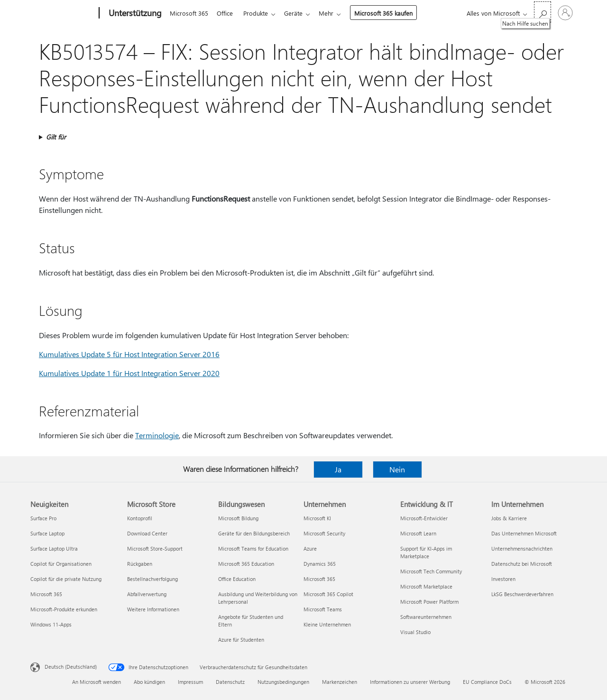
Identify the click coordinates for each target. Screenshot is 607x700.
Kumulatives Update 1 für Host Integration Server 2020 (129, 373)
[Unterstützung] (134, 13)
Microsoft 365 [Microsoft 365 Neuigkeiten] (46, 594)
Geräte (299, 13)
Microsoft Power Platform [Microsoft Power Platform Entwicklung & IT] (429, 602)
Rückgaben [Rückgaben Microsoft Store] (140, 564)
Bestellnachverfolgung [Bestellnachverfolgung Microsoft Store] (152, 579)
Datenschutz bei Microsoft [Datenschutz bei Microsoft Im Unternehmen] (522, 564)
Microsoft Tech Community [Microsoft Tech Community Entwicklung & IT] (431, 571)
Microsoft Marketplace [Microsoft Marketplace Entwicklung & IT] (426, 586)
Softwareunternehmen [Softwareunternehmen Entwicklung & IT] (426, 617)
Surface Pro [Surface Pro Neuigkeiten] (43, 518)
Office (227, 13)
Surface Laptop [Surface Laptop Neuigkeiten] (47, 533)
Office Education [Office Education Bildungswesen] (237, 579)
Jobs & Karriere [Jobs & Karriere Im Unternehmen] (509, 518)
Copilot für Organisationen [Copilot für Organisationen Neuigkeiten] (61, 564)
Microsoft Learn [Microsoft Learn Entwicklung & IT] (418, 533)
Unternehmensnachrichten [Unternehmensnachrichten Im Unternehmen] (522, 548)
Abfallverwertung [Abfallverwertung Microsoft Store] (147, 594)
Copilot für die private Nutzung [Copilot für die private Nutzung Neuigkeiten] (66, 579)
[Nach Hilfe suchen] (543, 12)
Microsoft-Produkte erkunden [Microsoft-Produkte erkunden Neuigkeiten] (64, 609)
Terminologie (157, 435)
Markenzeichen (340, 682)
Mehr (334, 13)
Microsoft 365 (189, 13)
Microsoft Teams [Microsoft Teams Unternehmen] (323, 609)
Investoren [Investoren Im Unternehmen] (503, 579)
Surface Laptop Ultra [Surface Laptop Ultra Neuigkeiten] (54, 548)
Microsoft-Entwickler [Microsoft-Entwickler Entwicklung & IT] (424, 518)
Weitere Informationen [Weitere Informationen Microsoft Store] (153, 609)
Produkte (259, 13)
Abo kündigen (149, 682)
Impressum (190, 682)
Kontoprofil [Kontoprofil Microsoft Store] (140, 518)
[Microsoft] (63, 13)
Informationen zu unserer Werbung (410, 682)
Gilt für (56, 137)
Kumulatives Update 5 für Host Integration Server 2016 (129, 354)
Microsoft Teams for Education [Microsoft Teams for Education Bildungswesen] (253, 548)
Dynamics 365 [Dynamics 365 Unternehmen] (320, 564)
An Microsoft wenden (97, 682)
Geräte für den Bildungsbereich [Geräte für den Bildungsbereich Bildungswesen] (254, 533)
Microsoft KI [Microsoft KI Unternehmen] (317, 518)
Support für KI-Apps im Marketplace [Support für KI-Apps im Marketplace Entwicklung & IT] (426, 552)
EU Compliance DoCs (487, 682)
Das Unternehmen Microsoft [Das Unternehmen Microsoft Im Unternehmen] (524, 533)
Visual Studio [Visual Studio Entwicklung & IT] (415, 632)
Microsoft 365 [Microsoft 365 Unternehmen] (319, 579)
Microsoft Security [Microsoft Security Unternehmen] (324, 533)
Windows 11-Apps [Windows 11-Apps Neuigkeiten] (51, 624)
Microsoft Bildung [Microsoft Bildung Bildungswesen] (238, 518)
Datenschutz (230, 682)
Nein (397, 469)
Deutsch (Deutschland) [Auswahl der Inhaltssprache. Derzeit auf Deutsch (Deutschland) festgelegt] (71, 667)
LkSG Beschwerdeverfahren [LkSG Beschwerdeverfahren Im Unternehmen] (522, 594)
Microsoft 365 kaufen (391, 13)
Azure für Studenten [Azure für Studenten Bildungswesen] (241, 640)
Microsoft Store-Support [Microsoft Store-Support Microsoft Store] (155, 548)
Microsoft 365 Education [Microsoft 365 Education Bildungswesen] (246, 564)
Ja (338, 469)
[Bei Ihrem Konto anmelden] (565, 13)
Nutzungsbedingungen (283, 682)
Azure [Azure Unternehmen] (310, 548)
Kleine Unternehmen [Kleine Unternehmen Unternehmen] (327, 624)
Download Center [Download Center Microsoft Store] (147, 533)
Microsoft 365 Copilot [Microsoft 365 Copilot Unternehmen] (328, 594)
